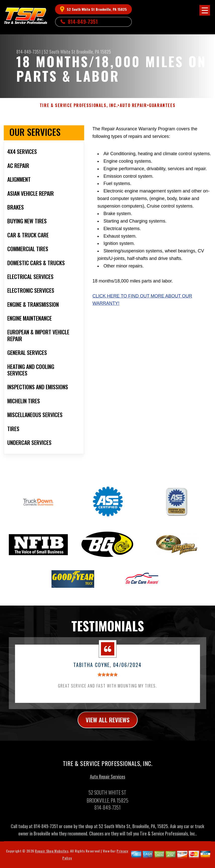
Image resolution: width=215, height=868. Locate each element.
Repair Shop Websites (51, 853)
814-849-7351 (83, 22)
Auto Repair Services (107, 779)
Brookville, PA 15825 (94, 52)
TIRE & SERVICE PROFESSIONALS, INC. (79, 105)
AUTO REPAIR (133, 105)
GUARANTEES (162, 105)
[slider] (107, 677)
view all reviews (108, 722)
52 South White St (60, 52)
